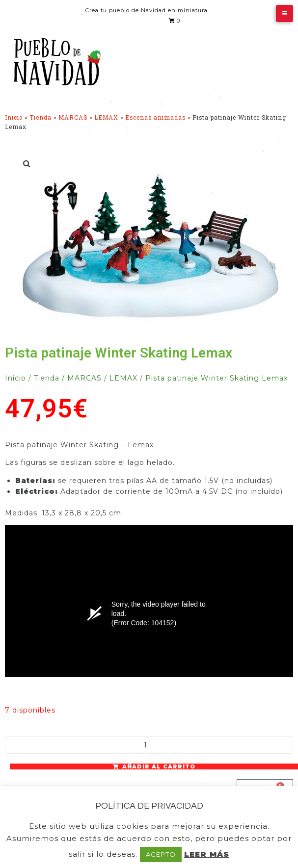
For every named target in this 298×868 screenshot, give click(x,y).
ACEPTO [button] (161, 854)
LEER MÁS (207, 854)
